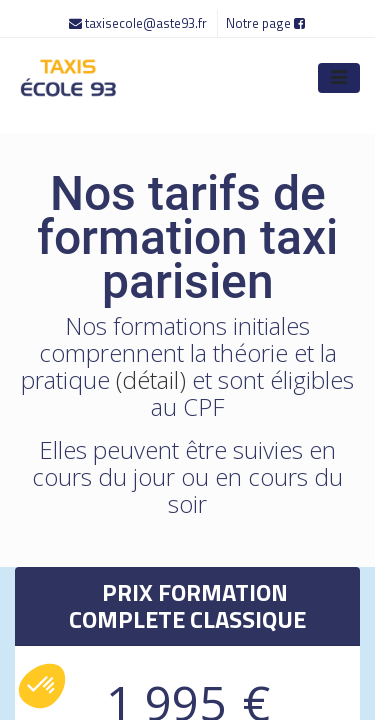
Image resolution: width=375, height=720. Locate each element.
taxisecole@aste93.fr (139, 23)
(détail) (151, 379)
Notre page (265, 23)
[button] (42, 686)
